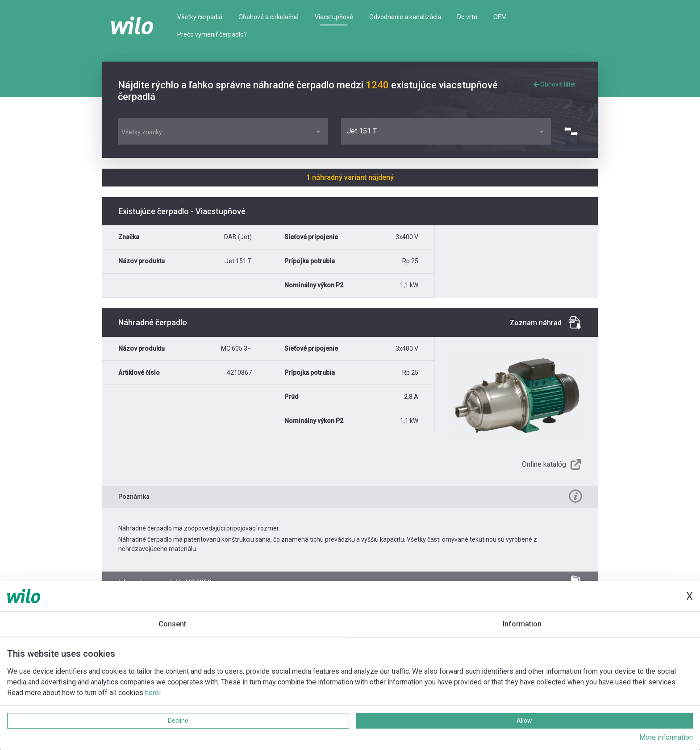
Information (522, 624)
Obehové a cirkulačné (269, 17)
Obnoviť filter (555, 84)
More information (666, 737)
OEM (500, 17)
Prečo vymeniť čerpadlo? (212, 34)
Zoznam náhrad (535, 323)
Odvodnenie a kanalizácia (405, 17)
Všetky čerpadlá (200, 17)
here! (153, 693)
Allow (524, 721)
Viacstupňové (334, 17)
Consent (172, 624)
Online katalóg (544, 464)
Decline (178, 721)
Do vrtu (467, 17)
